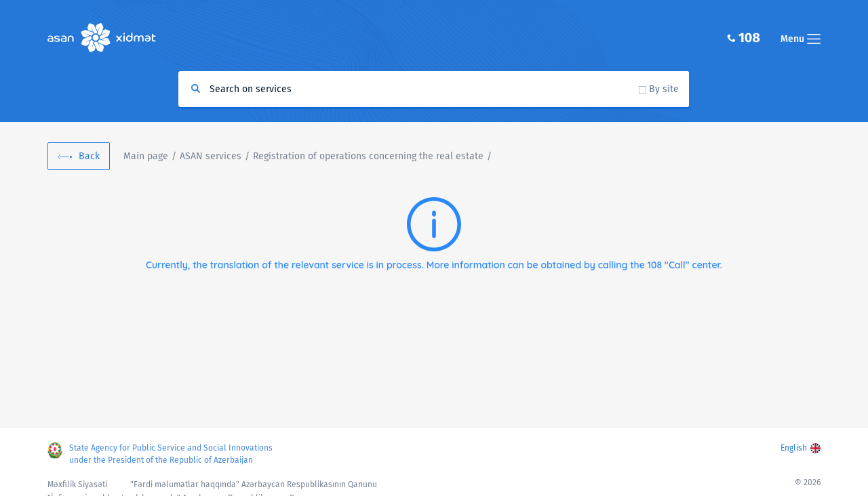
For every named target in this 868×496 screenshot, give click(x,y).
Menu (801, 39)
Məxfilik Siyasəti (77, 484)
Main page (146, 156)
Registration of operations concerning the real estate (368, 156)
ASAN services (211, 156)
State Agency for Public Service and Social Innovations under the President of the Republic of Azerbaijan (171, 454)
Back (89, 156)
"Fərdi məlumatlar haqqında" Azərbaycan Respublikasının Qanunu (254, 484)
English (794, 448)
